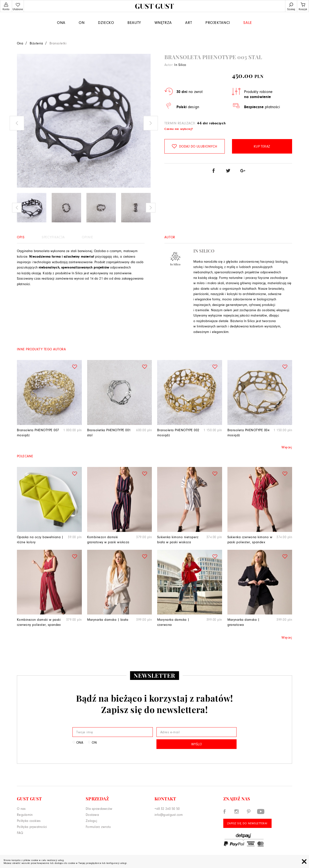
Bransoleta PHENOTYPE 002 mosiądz (178, 432)
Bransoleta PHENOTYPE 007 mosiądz (38, 432)
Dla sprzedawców (99, 808)
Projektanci (218, 22)
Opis (21, 237)
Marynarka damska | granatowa (244, 622)
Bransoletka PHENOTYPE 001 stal (109, 432)
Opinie (88, 237)
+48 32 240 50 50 (167, 808)
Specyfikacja (53, 237)
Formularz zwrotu (98, 827)
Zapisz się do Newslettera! (247, 823)
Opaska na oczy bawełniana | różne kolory (40, 539)
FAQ (20, 833)
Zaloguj (91, 821)
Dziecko (106, 22)
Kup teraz (262, 146)
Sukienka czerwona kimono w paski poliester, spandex (250, 539)
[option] (84, 121)
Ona (61, 22)
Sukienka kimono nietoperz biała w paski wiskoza (178, 539)
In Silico (180, 65)
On (82, 22)
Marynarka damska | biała (108, 619)
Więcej (287, 447)
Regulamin (25, 815)
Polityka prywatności (32, 827)
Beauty (134, 22)
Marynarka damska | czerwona (173, 622)
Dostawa (92, 815)
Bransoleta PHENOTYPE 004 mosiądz (249, 432)
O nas (21, 808)
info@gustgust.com (169, 815)
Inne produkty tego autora (41, 349)
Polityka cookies (29, 821)
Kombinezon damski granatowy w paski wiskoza (108, 539)
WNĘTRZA (163, 22)
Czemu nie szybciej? (179, 129)
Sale (248, 22)
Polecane (25, 456)
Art (189, 22)
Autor (170, 237)
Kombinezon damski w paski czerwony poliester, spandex (39, 622)
